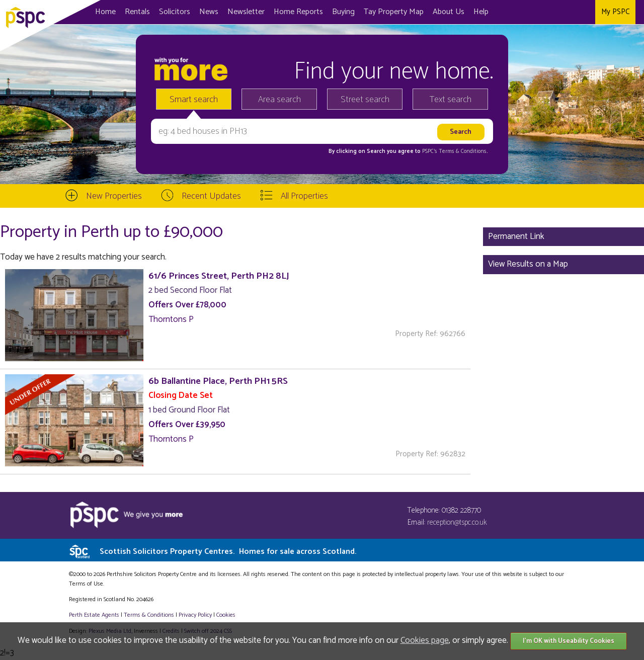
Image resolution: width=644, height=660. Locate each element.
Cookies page (425, 640)
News (209, 12)
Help (481, 12)
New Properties (114, 196)
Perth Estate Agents (94, 615)
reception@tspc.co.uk (457, 522)
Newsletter (246, 12)
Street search (365, 100)
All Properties (304, 196)
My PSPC (615, 12)
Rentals (137, 12)
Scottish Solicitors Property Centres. (228, 552)
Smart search (194, 100)
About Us (449, 12)
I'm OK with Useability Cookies (569, 641)
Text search (451, 100)
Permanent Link (516, 236)
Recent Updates (211, 196)
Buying (343, 12)
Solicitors (175, 12)
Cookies (226, 615)
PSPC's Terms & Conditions (454, 151)
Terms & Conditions (149, 615)
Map (394, 12)
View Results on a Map (528, 264)
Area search (279, 100)
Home (105, 12)
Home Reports (298, 12)
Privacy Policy (195, 615)
